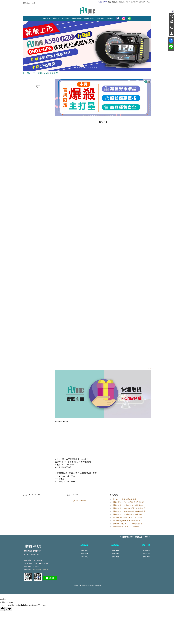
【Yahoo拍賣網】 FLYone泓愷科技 (126, 521)
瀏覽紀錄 (122, 2)
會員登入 (27, 3)
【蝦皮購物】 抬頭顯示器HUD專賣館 (127, 514)
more (150, 368)
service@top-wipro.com (41, 570)
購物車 (128, 2)
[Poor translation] (8, 609)
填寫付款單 (135, 2)
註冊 (34, 3)
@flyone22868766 (78, 501)
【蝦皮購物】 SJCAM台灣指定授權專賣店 (129, 511)
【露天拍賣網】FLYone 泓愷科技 (126, 526)
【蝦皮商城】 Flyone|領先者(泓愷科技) (128, 502)
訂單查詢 (142, 2)
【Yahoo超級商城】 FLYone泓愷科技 (127, 517)
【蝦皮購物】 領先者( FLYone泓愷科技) (128, 505)
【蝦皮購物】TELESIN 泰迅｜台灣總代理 (129, 508)
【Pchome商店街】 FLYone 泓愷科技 (127, 524)
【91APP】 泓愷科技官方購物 (124, 499)
